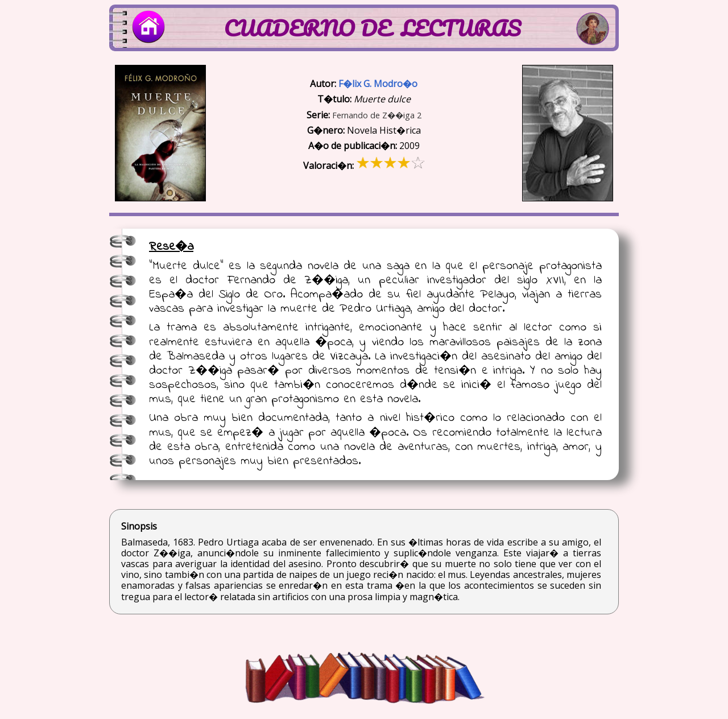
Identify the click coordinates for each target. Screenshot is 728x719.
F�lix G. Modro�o (378, 84)
